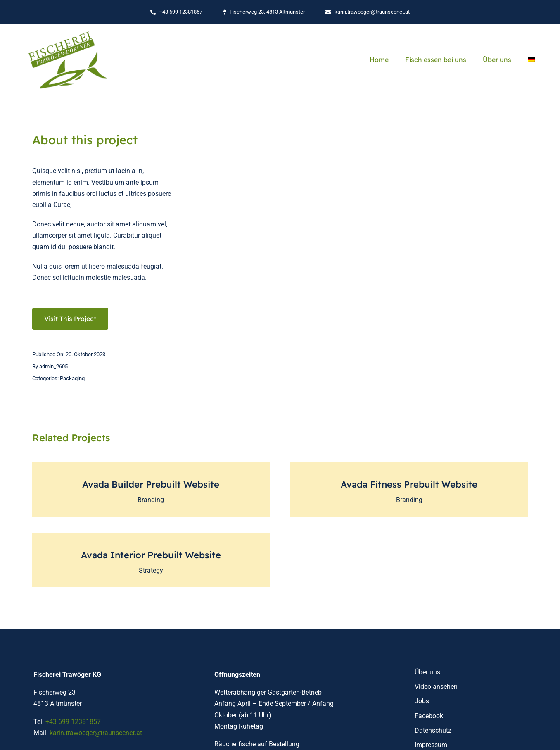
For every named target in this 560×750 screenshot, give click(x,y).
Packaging (72, 378)
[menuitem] (532, 60)
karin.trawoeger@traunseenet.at (96, 733)
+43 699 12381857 (73, 722)
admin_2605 (53, 366)
